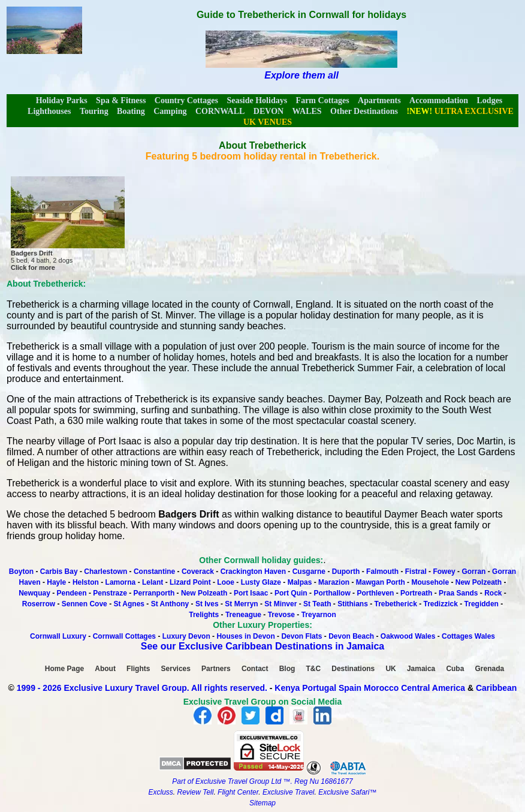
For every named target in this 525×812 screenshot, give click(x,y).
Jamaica (421, 669)
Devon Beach (351, 636)
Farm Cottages (323, 100)
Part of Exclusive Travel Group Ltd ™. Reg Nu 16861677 (262, 781)
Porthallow (332, 593)
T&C (313, 669)
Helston (86, 582)
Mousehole (430, 582)
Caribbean (496, 688)
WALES (307, 111)
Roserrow (39, 604)
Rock (493, 593)
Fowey (444, 572)
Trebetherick (395, 604)
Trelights (204, 615)
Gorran (473, 572)
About (105, 669)
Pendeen (72, 593)
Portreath (416, 593)
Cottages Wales (468, 636)
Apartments (379, 100)
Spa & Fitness (121, 100)
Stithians (353, 604)
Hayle (56, 582)
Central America (433, 688)
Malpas (300, 582)
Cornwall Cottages (124, 636)
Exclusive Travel (288, 792)
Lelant (153, 582)
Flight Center (238, 792)
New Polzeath (479, 582)
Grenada (490, 669)
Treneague (243, 615)
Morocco (381, 688)
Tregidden (482, 604)
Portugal (320, 688)
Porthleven (375, 593)
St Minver (280, 604)
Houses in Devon (245, 636)
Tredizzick (441, 604)
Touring (94, 111)
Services (176, 669)
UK (390, 669)
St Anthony (170, 604)
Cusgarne (309, 572)
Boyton (21, 572)
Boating (131, 111)
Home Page (64, 669)
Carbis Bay (60, 572)
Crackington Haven (253, 572)
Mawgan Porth (381, 582)
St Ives (207, 604)
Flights (138, 669)
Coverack (198, 572)
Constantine (156, 572)
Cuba (455, 669)
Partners (216, 669)
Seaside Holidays (257, 100)
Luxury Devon (186, 636)
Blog (287, 669)
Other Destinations (364, 111)
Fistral (416, 572)
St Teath (317, 604)
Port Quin (291, 593)
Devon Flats (301, 636)
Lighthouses (49, 111)
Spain (350, 688)
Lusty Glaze (261, 582)
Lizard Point (190, 582)
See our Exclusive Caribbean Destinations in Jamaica (262, 646)
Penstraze (110, 593)
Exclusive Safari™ (347, 792)
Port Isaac (251, 593)
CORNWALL (220, 111)
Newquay (34, 593)
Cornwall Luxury (58, 636)
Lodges (490, 100)
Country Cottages (186, 100)
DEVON (268, 111)
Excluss (160, 792)
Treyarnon (319, 615)
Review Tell (195, 792)
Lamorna (121, 582)
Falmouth (382, 572)
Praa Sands (458, 593)
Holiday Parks (62, 100)
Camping (170, 111)
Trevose (281, 615)
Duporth (346, 572)
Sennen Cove (85, 604)
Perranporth (154, 593)
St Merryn (241, 604)
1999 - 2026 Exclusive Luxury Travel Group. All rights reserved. (142, 688)
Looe (226, 582)
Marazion (334, 582)
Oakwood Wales (408, 636)
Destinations (353, 669)
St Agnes (129, 604)
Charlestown (105, 572)
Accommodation (439, 100)
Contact (255, 669)
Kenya (287, 688)
